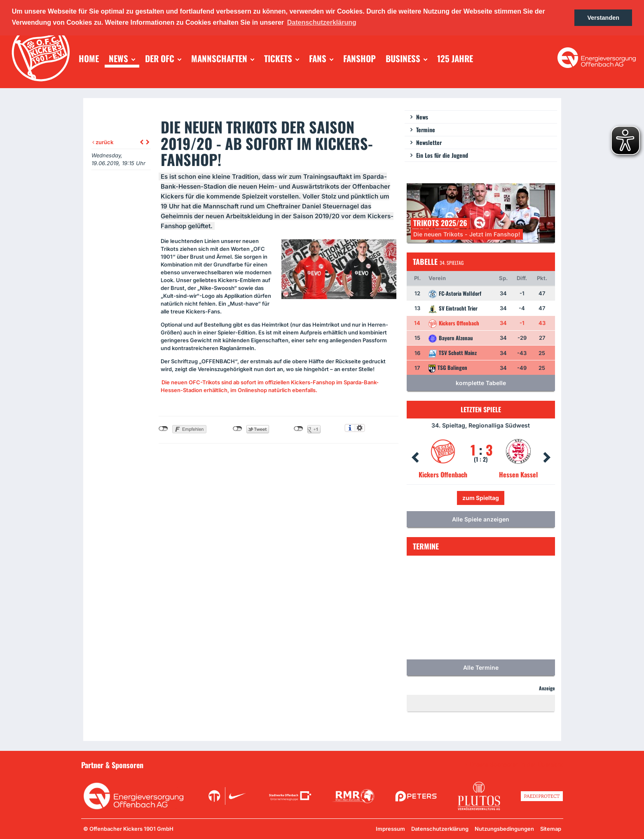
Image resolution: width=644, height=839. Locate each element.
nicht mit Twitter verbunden (238, 429)
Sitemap (551, 829)
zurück (103, 142)
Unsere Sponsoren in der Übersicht (516, 764)
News (422, 117)
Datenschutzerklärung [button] (322, 22)
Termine (426, 130)
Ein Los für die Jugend (442, 155)
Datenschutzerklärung (440, 829)
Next (547, 458)
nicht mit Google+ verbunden (299, 429)
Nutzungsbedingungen (504, 829)
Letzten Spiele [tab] (481, 409)
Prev (415, 458)
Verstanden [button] (603, 18)
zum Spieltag (481, 498)
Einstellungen (360, 428)
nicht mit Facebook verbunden (163, 429)
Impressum (390, 829)
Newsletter (429, 142)
